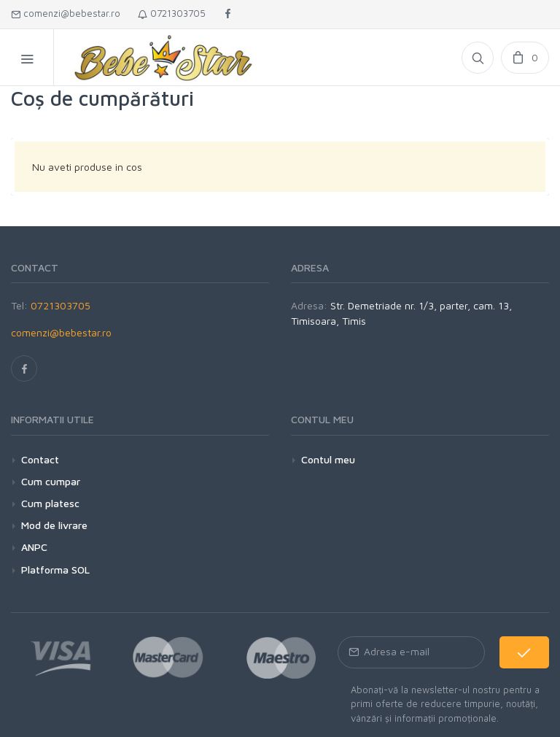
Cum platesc (50, 503)
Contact (40, 459)
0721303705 (172, 13)
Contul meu (328, 459)
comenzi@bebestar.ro (66, 13)
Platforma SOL (55, 570)
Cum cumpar (51, 481)
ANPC (34, 547)
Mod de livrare (54, 525)
